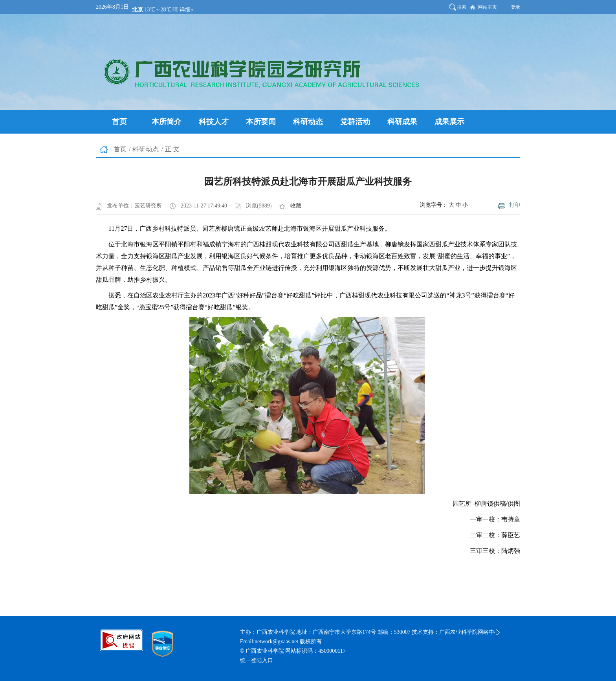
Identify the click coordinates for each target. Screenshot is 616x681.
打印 (515, 205)
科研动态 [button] (308, 122)
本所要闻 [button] (261, 122)
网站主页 (488, 7)
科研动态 (146, 149)
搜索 (462, 7)
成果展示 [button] (449, 122)
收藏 (296, 206)
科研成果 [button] (402, 122)
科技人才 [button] (214, 122)
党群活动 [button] (355, 122)
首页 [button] (119, 122)
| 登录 (514, 7)
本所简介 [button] (167, 122)
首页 (120, 149)
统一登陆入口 (257, 660)
